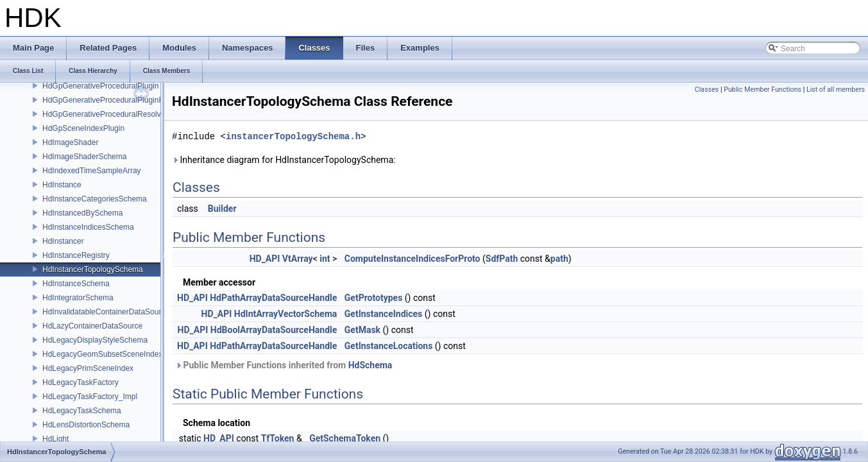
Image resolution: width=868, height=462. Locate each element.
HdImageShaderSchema (84, 157)
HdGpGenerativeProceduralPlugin (100, 86)
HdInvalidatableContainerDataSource (106, 312)
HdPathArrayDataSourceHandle (273, 298)
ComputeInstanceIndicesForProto (413, 259)
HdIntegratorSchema (78, 298)
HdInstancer (63, 241)
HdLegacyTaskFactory (81, 382)
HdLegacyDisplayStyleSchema (95, 340)
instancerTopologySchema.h (293, 136)
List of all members (836, 90)
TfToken (278, 438)
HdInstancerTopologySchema (93, 269)
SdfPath (502, 259)
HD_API (265, 259)
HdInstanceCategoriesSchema (95, 199)
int (325, 259)
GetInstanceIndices (383, 314)
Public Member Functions (762, 90)
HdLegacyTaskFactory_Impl (90, 397)
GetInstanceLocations (389, 346)
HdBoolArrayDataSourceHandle (274, 330)
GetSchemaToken (345, 438)
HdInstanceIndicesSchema (88, 227)
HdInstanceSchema (76, 284)
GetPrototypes (374, 298)
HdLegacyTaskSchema (82, 411)
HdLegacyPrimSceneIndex (88, 368)
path (559, 259)
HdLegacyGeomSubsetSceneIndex (102, 354)
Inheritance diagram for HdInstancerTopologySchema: (284, 160)
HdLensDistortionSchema (86, 425)
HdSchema (370, 365)
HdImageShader (70, 142)
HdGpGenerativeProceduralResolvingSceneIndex (127, 114)
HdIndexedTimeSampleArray (92, 171)
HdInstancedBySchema (82, 213)
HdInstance (62, 185)
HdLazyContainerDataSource (92, 326)
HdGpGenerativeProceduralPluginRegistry (115, 100)
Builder (222, 209)
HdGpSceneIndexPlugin (83, 128)
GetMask (362, 330)
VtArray (298, 259)
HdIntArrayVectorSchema (286, 314)
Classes (707, 90)
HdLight (55, 439)
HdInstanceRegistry (76, 255)
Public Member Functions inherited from (284, 365)
